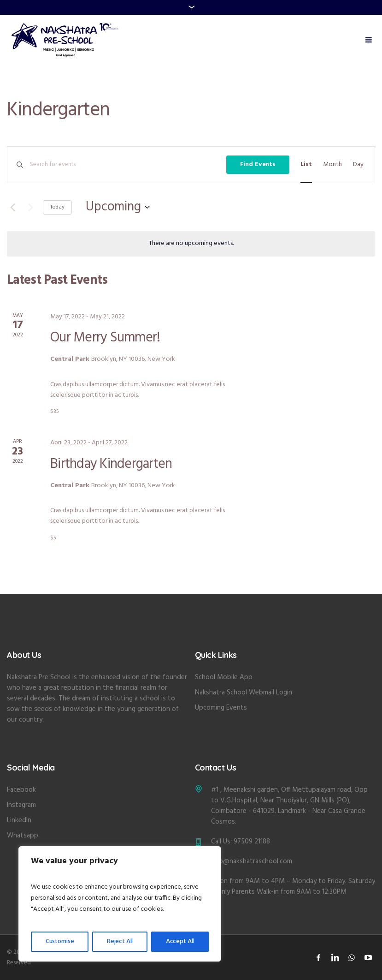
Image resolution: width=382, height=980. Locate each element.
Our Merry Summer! (105, 338)
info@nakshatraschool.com (252, 861)
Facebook (21, 790)
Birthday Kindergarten (111, 464)
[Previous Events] (12, 207)
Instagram (21, 805)
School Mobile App (224, 677)
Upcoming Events (221, 708)
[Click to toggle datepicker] (118, 207)
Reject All (120, 941)
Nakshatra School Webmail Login (244, 693)
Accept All (180, 941)
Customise (60, 941)
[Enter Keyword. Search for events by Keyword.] (128, 165)
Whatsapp (23, 836)
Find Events (258, 164)
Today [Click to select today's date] (57, 207)
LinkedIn (19, 820)
